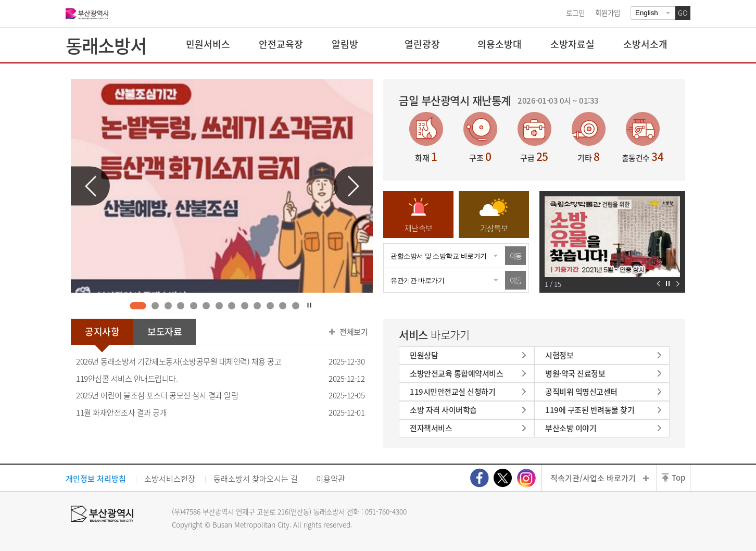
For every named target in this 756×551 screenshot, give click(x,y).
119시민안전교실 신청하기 (452, 392)
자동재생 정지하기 (668, 284)
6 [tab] (206, 305)
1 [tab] (138, 305)
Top (678, 478)
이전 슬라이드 (90, 186)
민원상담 (424, 355)
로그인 (575, 12)
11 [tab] (270, 305)
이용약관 (331, 479)
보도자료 (165, 331)
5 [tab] (193, 305)
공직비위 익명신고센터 (581, 392)
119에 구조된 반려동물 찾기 (590, 410)
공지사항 (102, 331)
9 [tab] (244, 305)
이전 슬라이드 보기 (658, 284)
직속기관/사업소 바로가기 (593, 478)
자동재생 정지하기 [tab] (309, 305)
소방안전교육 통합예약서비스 (456, 373)
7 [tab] (219, 305)
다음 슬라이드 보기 (678, 284)
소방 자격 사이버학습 (443, 410)
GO (683, 13)
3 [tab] (168, 305)
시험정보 (559, 355)
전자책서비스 (431, 428)
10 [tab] (257, 305)
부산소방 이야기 (571, 428)
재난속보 (419, 228)
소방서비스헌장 (170, 479)
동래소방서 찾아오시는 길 (256, 479)
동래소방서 (106, 45)
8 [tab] (232, 305)
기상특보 (494, 228)
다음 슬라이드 (353, 186)
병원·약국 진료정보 (575, 373)
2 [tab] (155, 305)
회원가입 (608, 12)
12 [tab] (283, 305)
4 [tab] (181, 305)
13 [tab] (295, 305)
